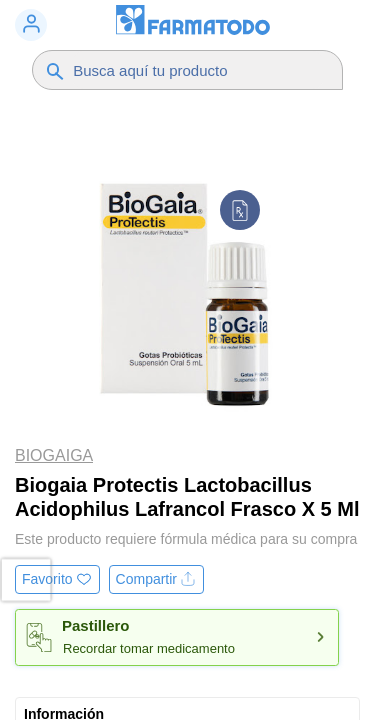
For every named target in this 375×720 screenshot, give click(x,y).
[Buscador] (198, 70)
